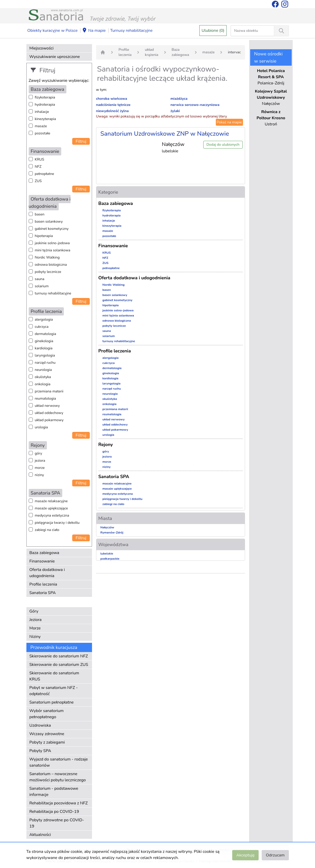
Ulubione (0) (213, 31)
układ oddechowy (49, 413)
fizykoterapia (45, 97)
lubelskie (107, 554)
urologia (41, 427)
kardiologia (44, 348)
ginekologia (44, 341)
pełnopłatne (45, 174)
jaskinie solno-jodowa (52, 243)
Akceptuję (245, 855)
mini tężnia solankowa (53, 250)
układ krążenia (151, 52)
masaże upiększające (52, 508)
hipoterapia (44, 236)
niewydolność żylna (113, 111)
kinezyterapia (45, 119)
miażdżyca (179, 99)
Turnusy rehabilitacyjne (131, 31)
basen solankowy (49, 221)
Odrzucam (275, 855)
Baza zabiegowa (44, 553)
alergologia (44, 319)
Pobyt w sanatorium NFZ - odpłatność (54, 691)
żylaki (175, 111)
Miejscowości (42, 48)
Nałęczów (107, 527)
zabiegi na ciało (47, 530)
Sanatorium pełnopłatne (52, 702)
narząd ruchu (45, 363)
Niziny (35, 637)
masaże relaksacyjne (51, 501)
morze (40, 468)
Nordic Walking (47, 257)
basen (40, 214)
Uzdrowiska (40, 725)
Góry (34, 611)
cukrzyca (42, 327)
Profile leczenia (43, 584)
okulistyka (43, 377)
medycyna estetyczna (52, 515)
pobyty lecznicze (48, 272)
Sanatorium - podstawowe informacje (54, 792)
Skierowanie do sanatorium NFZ (59, 656)
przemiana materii (49, 391)
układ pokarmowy (49, 420)
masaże (41, 126)
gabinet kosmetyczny (52, 229)
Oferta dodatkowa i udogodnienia (47, 573)
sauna (40, 279)
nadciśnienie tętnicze (113, 105)
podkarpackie (110, 559)
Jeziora (36, 620)
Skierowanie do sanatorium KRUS (54, 676)
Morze (35, 628)
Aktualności (40, 835)
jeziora (40, 461)
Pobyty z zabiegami (47, 742)
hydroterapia (45, 105)
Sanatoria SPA (43, 593)
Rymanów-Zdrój (112, 532)
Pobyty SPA (40, 751)
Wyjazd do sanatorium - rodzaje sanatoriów (59, 762)
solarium (42, 286)
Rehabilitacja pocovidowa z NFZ (59, 803)
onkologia (43, 384)
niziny (39, 475)
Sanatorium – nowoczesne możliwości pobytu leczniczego (58, 777)
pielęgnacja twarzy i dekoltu (57, 523)
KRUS (40, 159)
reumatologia (45, 398)
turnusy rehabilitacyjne (53, 293)
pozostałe (43, 133)
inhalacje (42, 112)
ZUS (38, 181)
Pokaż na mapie (229, 122)
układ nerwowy (47, 406)
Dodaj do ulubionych (223, 145)
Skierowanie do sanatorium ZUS (59, 665)
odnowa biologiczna (51, 265)
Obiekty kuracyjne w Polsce (53, 31)
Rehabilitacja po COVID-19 (54, 812)
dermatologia (45, 334)
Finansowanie (42, 561)
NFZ (38, 167)
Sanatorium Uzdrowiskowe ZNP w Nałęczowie (165, 134)
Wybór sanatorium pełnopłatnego (47, 714)
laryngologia (45, 355)
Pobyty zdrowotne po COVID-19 (57, 823)
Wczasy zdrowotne (47, 734)
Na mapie (94, 31)
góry (39, 453)
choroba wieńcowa (112, 99)
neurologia (43, 370)
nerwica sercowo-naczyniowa (195, 105)
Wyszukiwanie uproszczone (55, 57)
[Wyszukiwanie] (281, 31)
